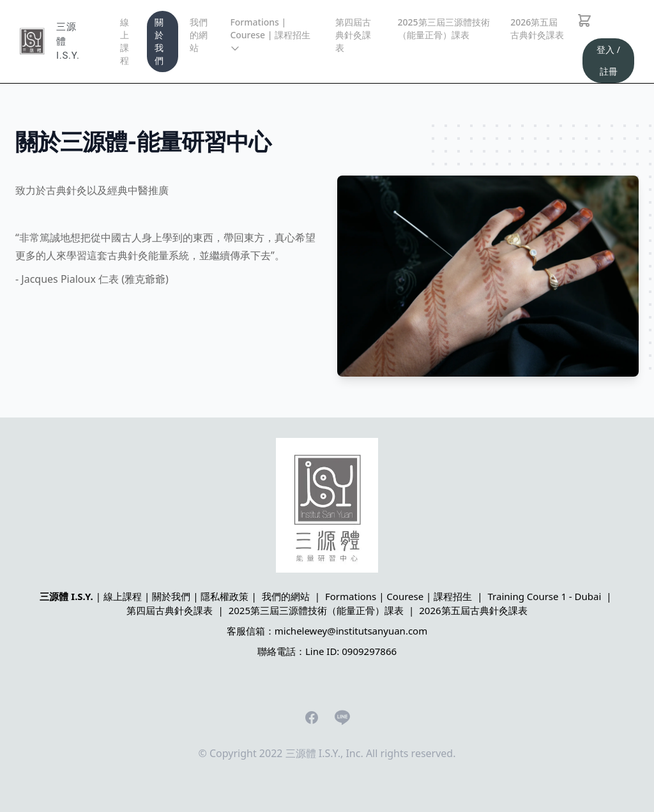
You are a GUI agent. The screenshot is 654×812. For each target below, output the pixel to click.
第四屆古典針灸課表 (353, 35)
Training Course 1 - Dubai (545, 596)
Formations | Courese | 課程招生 (270, 35)
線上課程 (125, 41)
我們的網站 (199, 35)
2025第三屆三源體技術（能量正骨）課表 (444, 28)
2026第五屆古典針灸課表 (537, 28)
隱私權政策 (224, 596)
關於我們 (159, 41)
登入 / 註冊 (608, 60)
